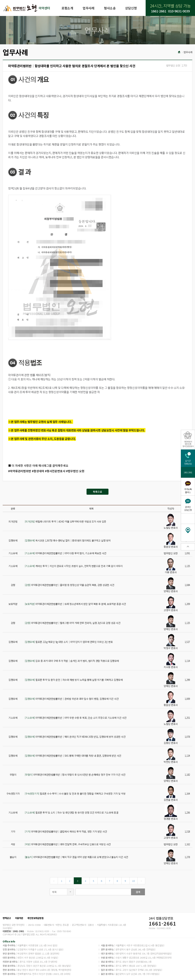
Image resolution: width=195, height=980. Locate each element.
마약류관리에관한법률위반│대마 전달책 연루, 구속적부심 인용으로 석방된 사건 (68, 844)
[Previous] (54, 881)
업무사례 (88, 8)
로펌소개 (67, 8)
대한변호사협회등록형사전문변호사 (188, 444)
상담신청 (131, 8)
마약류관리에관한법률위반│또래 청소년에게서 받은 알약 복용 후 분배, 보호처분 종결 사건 (75, 604)
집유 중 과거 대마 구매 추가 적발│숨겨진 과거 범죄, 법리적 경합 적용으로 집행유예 (72, 661)
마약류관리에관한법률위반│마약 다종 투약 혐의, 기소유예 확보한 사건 (66, 553)
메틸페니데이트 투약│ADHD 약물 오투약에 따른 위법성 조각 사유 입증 (65, 521)
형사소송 (110, 8)
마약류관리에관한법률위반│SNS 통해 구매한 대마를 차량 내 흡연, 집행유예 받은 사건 (73, 756)
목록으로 (97, 492)
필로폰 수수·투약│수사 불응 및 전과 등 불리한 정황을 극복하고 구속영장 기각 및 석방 (75, 794)
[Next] (141, 881)
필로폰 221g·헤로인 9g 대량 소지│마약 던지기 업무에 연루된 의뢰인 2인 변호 (69, 642)
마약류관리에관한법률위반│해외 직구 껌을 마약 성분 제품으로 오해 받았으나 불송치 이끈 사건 (76, 857)
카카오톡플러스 (188, 491)
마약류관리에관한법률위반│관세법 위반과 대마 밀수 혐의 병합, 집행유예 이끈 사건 (72, 699)
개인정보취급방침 (35, 918)
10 (133, 881)
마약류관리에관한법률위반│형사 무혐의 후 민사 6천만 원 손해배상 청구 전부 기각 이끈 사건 (75, 775)
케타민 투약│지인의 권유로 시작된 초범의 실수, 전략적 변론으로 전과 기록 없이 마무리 (74, 566)
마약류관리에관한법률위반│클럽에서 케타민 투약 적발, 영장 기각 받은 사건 (66, 831)
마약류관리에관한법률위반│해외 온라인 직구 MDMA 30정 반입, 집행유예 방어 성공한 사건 (75, 737)
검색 (138, 892)
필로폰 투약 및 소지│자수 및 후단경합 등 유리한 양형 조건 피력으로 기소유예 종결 (72, 813)
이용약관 (19, 918)
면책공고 (7, 918)
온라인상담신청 (188, 508)
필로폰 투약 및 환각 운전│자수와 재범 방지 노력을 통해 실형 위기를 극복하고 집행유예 (74, 680)
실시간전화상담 (188, 462)
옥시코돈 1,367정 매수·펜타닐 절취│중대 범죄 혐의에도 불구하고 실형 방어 (68, 540)
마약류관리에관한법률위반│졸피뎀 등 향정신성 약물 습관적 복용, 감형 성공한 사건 (70, 585)
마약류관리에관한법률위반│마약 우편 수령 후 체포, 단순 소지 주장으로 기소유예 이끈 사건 (76, 718)
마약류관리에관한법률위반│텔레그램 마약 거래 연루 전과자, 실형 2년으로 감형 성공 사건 (73, 623)
